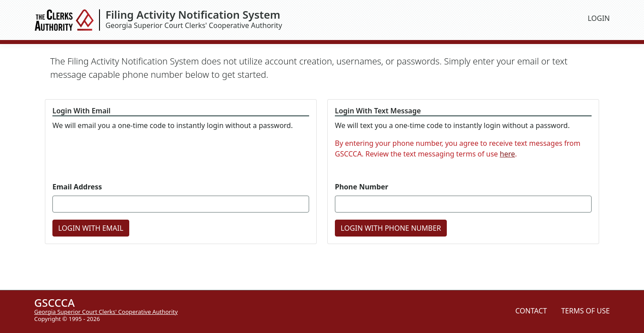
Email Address (77, 187)
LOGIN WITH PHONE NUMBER (391, 228)
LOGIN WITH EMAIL (91, 228)
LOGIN (599, 18)
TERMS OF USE (585, 311)
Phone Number (362, 187)
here (507, 154)
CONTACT (531, 311)
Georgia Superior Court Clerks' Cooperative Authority (343, 20)
